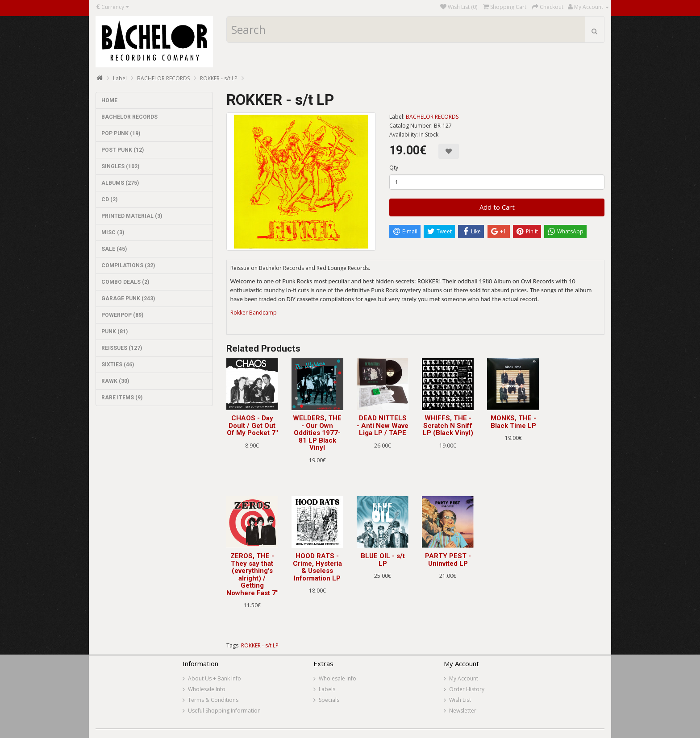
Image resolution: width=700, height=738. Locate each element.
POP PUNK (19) (121, 133)
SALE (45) (114, 249)
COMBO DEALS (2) (125, 282)
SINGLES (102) (120, 166)
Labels (327, 689)
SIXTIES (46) (118, 365)
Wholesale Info (207, 689)
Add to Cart (497, 207)
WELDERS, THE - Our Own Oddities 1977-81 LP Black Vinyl (317, 433)
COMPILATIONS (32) (128, 265)
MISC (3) (113, 232)
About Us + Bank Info (215, 678)
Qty (394, 168)
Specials (329, 700)
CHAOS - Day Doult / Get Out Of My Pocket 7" (252, 425)
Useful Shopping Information (224, 711)
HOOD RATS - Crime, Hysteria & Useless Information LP (317, 567)
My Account (464, 678)
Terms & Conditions (213, 700)
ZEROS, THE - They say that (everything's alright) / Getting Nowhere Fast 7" (252, 574)
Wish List (460, 700)
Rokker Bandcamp (254, 313)
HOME (109, 100)
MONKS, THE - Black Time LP (513, 422)
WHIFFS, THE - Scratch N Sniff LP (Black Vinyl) (448, 425)
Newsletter (463, 711)
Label (120, 78)
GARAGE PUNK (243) (128, 299)
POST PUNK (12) (123, 150)
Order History (467, 689)
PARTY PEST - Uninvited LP (448, 560)
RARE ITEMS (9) (122, 398)
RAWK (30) (115, 381)
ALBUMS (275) (120, 183)
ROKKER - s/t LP (219, 78)
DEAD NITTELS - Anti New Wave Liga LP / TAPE (383, 425)
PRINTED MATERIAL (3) (132, 216)
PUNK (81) (115, 332)
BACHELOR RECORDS (163, 78)
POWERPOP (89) (122, 315)
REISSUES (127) (122, 348)
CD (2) (109, 199)
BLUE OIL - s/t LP (383, 560)
